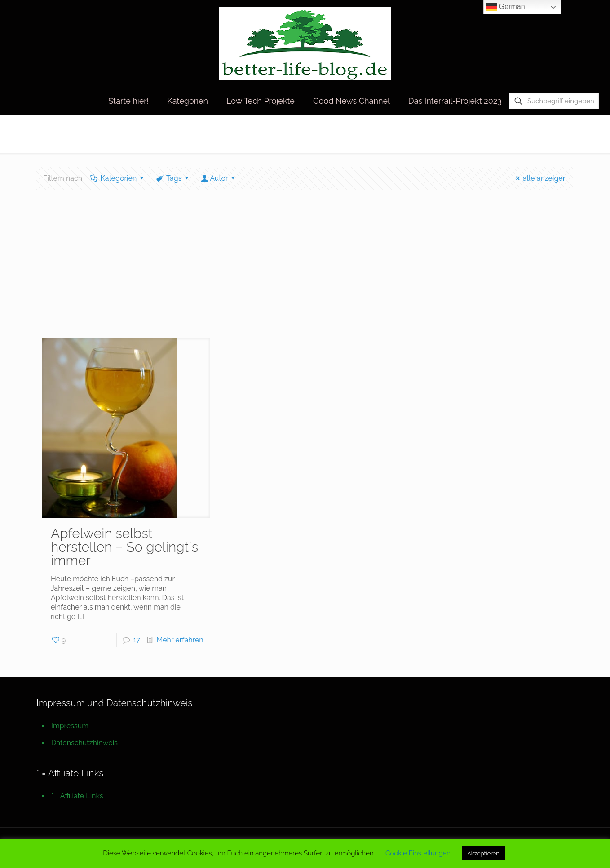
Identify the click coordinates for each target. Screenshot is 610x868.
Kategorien (118, 178)
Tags (173, 178)
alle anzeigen (540, 178)
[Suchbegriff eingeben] (554, 101)
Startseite (466, 134)
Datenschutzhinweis (84, 743)
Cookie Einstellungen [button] (418, 853)
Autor (219, 178)
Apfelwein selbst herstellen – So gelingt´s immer (124, 547)
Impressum (70, 726)
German (505, 7)
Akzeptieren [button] (483, 853)
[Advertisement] (305, 271)
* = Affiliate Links (77, 796)
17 (137, 640)
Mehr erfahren (180, 640)
